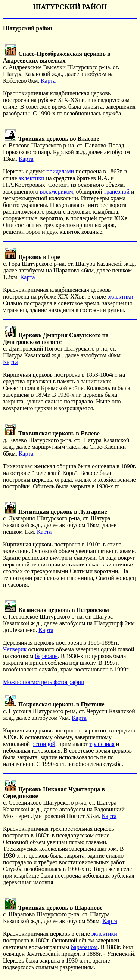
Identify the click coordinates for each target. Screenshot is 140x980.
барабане (46, 656)
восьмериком (57, 191)
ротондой (43, 744)
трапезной (117, 191)
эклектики (32, 178)
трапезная (102, 744)
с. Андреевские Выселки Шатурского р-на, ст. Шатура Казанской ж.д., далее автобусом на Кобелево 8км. (61, 67)
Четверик (15, 649)
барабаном (84, 947)
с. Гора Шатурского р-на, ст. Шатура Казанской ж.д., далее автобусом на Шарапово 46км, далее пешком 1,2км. (69, 267)
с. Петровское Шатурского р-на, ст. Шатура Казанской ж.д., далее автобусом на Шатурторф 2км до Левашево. (69, 620)
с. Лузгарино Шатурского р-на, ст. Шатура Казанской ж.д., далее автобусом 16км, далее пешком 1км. (60, 522)
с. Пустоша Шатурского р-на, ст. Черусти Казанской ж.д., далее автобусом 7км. (69, 711)
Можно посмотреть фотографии (44, 682)
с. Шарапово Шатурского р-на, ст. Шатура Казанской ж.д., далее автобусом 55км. (56, 914)
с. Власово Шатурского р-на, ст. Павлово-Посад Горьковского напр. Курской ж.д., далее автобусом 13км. (66, 149)
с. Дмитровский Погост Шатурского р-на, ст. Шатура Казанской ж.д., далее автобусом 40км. (63, 345)
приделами (61, 171)
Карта (48, 81)
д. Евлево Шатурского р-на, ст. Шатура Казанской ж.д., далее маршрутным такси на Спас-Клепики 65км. (66, 443)
